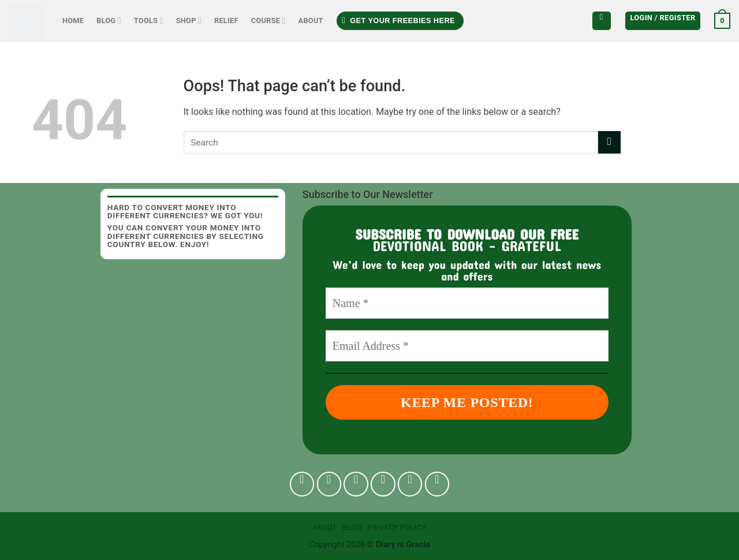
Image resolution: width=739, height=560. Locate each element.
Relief (226, 20)
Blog (109, 20)
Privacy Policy (397, 528)
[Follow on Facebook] (302, 484)
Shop (189, 20)
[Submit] (609, 142)
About (311, 20)
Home (73, 20)
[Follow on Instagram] (329, 484)
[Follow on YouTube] (437, 484)
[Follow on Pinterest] (410, 484)
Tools (149, 20)
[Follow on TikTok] (356, 484)
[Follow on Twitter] (383, 484)
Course (268, 20)
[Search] (602, 21)
